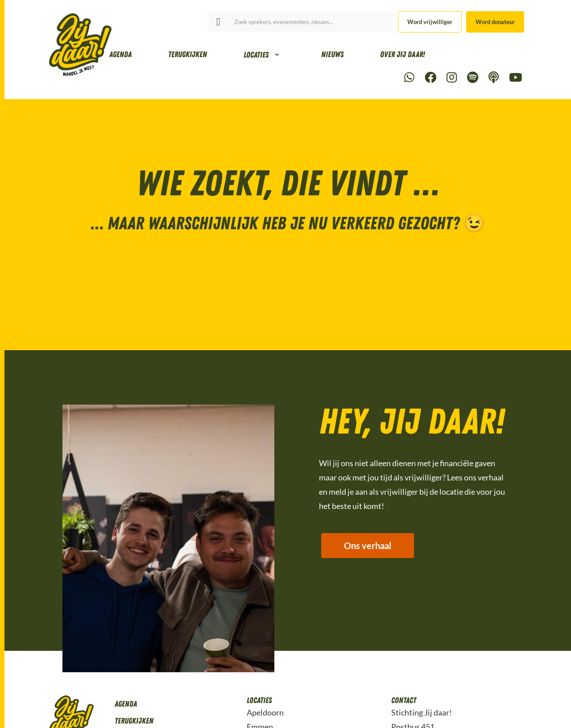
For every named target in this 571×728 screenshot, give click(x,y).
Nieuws (332, 54)
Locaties (256, 55)
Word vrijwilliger (430, 22)
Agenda (120, 54)
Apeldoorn (265, 712)
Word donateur (495, 22)
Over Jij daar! (402, 54)
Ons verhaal (368, 546)
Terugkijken (188, 54)
